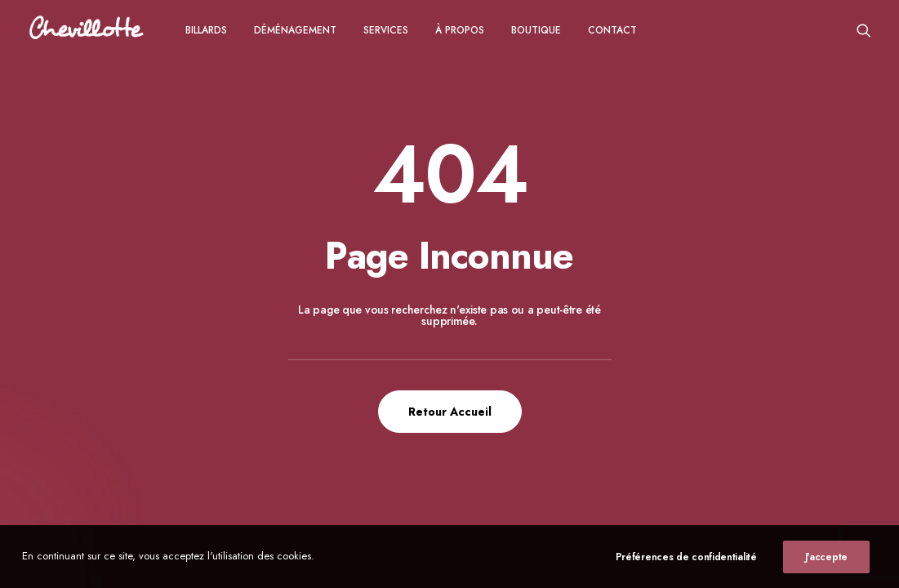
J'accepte (826, 557)
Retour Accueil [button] (450, 412)
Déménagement (295, 30)
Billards (206, 30)
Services (386, 30)
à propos (460, 30)
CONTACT (612, 30)
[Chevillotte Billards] (87, 30)
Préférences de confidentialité (686, 557)
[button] (864, 30)
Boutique (536, 30)
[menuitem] (206, 30)
